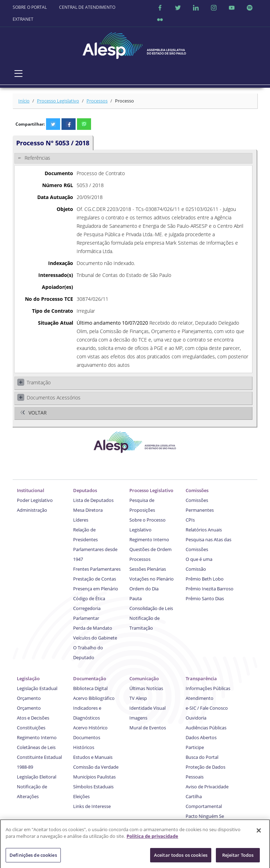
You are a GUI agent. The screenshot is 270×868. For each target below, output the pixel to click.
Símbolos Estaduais (93, 787)
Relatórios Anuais (204, 530)
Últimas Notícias (146, 688)
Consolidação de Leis (151, 608)
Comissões (197, 490)
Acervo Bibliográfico (94, 698)
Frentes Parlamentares (97, 569)
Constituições (31, 728)
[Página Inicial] (135, 44)
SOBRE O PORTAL (30, 7)
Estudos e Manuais (93, 757)
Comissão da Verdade (96, 767)
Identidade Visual (147, 708)
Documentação (90, 678)
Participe (195, 747)
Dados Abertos (201, 737)
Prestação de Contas (95, 579)
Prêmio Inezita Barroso (210, 589)
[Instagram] (214, 7)
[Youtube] (232, 7)
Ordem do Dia (144, 589)
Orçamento (29, 698)
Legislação (28, 678)
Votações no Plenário (152, 579)
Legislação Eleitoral (37, 777)
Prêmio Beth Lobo (205, 579)
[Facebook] (160, 7)
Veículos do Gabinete (95, 638)
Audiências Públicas (206, 728)
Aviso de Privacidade (207, 787)
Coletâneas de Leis (36, 747)
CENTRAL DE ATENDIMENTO (87, 7)
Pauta (136, 598)
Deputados (85, 490)
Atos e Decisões (33, 718)
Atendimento (200, 698)
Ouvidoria (196, 718)
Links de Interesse (92, 806)
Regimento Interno (149, 539)
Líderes (81, 520)
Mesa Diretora (88, 510)
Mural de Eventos (148, 728)
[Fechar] (259, 833)
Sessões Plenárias (148, 569)
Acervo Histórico (90, 728)
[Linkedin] (196, 7)
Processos (97, 101)
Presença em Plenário (96, 589)
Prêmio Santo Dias (205, 598)
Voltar (38, 413)
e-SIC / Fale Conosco (207, 708)
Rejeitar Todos (238, 857)
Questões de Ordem (150, 549)
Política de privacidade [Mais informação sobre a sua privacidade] (152, 839)
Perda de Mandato (93, 628)
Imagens (138, 718)
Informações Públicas (208, 688)
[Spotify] (250, 7)
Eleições (81, 796)
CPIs (190, 520)
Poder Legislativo (35, 500)
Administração (32, 510)
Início (24, 101)
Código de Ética (89, 598)
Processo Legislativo (58, 101)
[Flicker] (160, 19)
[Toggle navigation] (19, 73)
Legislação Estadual (37, 688)
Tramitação (39, 382)
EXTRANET (23, 19)
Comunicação (144, 678)
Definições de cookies (33, 857)
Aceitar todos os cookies (181, 857)
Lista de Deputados (93, 500)
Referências (37, 158)
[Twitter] (178, 7)
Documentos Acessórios (54, 397)
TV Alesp (138, 698)
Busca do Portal (202, 757)
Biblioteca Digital (90, 688)
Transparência (201, 678)
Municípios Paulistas (94, 777)
